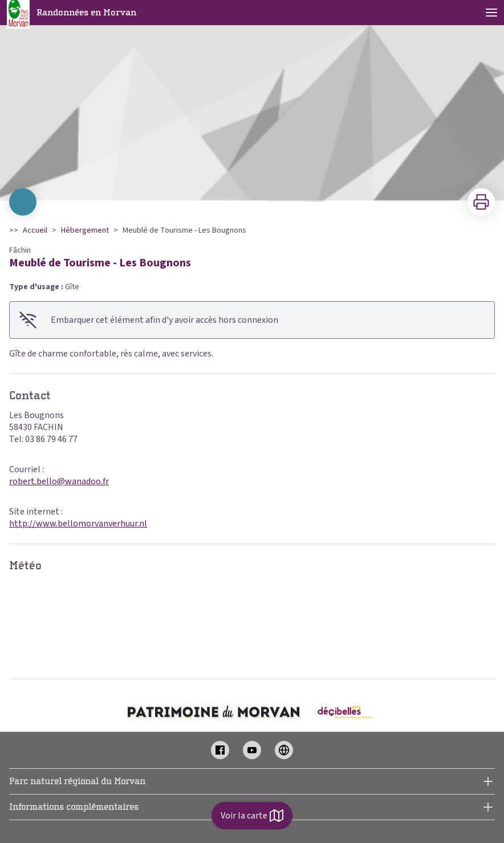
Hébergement (85, 230)
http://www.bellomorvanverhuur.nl (78, 524)
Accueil (35, 230)
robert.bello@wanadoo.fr (59, 481)
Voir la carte (252, 816)
